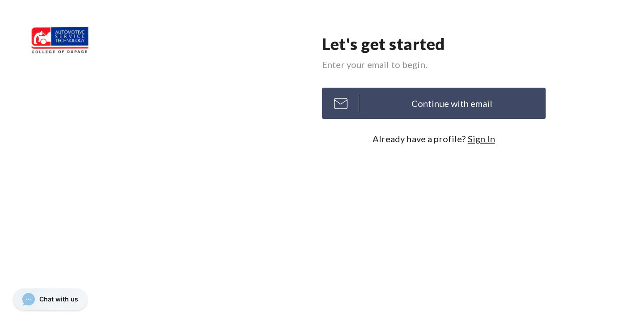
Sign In (481, 139)
